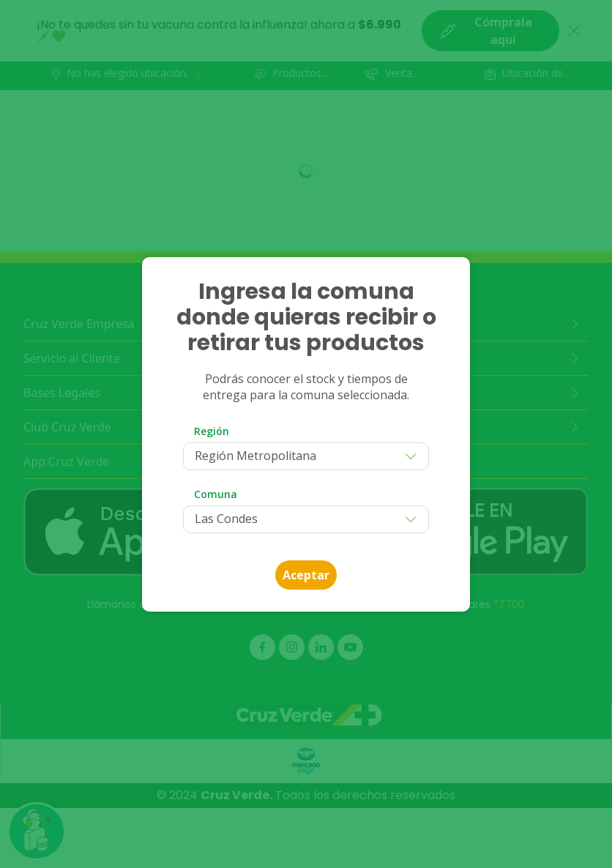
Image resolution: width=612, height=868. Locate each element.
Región (212, 431)
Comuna (216, 494)
